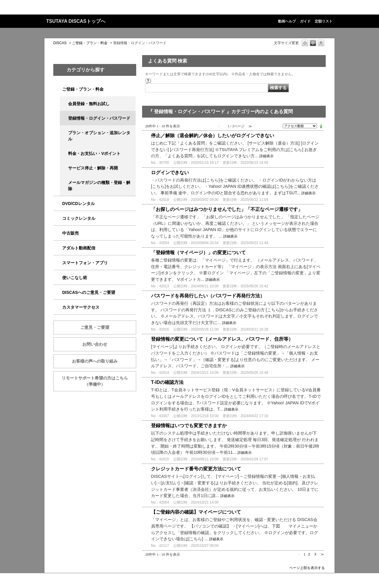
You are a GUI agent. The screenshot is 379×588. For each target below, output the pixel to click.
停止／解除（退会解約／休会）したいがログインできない (213, 136)
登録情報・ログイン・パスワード (99, 118)
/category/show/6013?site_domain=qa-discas (58, 233)
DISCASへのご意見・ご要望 (89, 292)
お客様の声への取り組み (95, 361)
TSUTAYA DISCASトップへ (76, 21)
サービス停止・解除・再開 (93, 168)
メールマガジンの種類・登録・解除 (99, 186)
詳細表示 (266, 156)
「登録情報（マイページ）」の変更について (198, 253)
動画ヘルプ (287, 21)
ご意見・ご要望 (95, 327)
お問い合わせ (95, 344)
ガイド (305, 21)
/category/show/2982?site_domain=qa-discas (58, 263)
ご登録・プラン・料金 (90, 43)
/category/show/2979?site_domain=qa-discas (58, 89)
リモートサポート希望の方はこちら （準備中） (99, 381)
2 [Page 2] (309, 554)
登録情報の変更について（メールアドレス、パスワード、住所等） (222, 339)
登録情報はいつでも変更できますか (189, 426)
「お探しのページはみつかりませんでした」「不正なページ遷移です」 (227, 209)
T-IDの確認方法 (167, 382)
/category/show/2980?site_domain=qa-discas (58, 204)
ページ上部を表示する (307, 568)
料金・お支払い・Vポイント (94, 153)
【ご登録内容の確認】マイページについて (196, 512)
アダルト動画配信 (79, 248)
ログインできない (170, 173)
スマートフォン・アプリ (85, 263)
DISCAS (60, 43)
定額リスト (324, 21)
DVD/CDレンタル (78, 204)
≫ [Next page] (322, 554)
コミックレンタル (79, 218)
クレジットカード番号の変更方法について (196, 469)
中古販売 (70, 233)
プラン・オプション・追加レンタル (99, 136)
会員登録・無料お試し (89, 104)
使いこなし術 (75, 278)
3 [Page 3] (315, 554)
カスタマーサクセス (81, 307)
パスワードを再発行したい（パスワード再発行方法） (208, 296)
